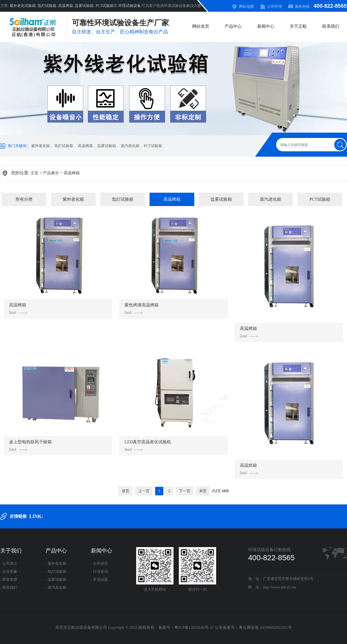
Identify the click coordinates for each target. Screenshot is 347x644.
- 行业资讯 (99, 572)
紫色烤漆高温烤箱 (142, 308)
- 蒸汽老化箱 (56, 588)
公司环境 (275, 7)
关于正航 (298, 26)
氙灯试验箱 (47, 6)
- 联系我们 (9, 588)
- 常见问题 (99, 580)
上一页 (144, 491)
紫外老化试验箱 (23, 6)
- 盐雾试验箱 (56, 580)
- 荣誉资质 (9, 580)
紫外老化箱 (41, 146)
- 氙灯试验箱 (56, 572)
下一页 (185, 491)
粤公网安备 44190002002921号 (265, 627)
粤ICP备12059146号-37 (194, 627)
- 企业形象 (9, 572)
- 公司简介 (9, 564)
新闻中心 (266, 26)
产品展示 (51, 173)
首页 (126, 491)
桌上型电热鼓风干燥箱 (30, 445)
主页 (34, 173)
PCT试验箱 (104, 6)
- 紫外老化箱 (56, 564)
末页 (203, 491)
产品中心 (233, 26)
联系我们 (331, 26)
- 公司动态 (99, 564)
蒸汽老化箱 (130, 146)
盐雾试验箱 (84, 6)
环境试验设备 (130, 6)
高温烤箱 (66, 6)
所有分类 (24, 199)
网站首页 (201, 26)
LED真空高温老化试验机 (148, 445)
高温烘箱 (249, 469)
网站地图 (247, 7)
